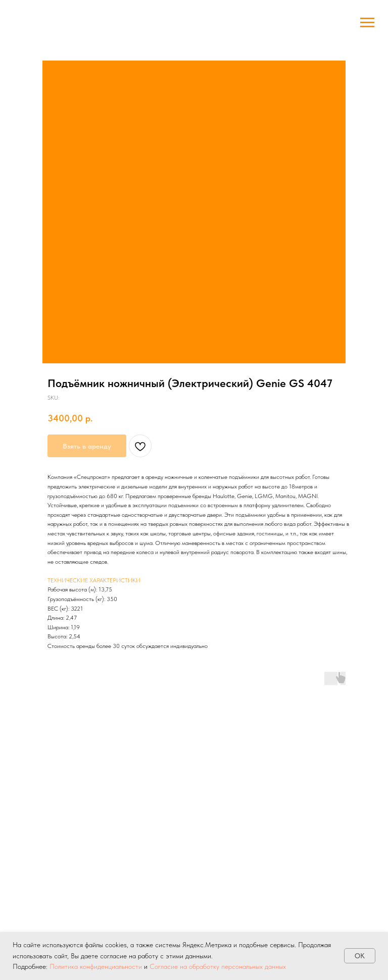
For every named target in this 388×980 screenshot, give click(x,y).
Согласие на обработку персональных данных (218, 966)
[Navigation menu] (367, 23)
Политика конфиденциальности (96, 966)
